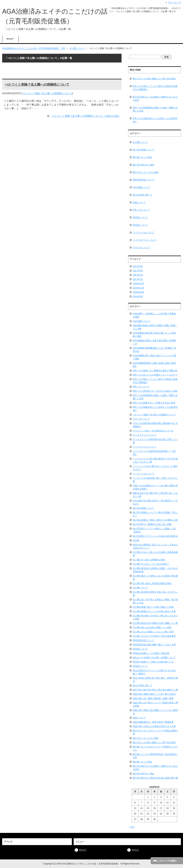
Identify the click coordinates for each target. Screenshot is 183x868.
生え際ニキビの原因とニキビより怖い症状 (153, 632)
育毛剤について (140, 225)
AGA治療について (141, 187)
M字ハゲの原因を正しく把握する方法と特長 (154, 403)
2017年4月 (138, 266)
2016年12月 (139, 284)
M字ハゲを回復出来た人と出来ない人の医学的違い (155, 120)
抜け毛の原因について (144, 150)
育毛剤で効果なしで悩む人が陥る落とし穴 (153, 662)
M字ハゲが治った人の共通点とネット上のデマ (155, 375)
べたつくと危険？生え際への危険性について (37, 85)
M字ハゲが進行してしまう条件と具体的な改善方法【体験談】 (155, 88)
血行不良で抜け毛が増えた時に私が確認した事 (155, 690)
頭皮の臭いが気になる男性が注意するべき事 (154, 726)
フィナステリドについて (145, 240)
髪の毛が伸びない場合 (144, 165)
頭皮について (139, 202)
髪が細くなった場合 (142, 157)
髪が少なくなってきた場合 (146, 172)
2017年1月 (138, 279)
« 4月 (132, 827)
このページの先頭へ (168, 861)
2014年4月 (138, 296)
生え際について (140, 142)
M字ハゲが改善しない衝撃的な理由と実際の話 (155, 371)
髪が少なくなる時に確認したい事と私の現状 (154, 79)
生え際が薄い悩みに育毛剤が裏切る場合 (152, 583)
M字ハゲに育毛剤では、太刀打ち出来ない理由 (155, 391)
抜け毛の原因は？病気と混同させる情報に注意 (155, 520)
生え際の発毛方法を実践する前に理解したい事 (155, 623)
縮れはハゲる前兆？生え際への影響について (154, 658)
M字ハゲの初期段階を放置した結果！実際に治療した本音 (155, 109)
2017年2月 (138, 275)
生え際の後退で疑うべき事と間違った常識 (153, 607)
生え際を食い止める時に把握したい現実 (152, 627)
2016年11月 (139, 288)
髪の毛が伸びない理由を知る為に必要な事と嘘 (155, 778)
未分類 (136, 540)
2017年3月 (138, 271)
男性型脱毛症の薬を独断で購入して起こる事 (154, 645)
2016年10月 (139, 292)
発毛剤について (140, 217)
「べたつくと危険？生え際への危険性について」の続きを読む (85, 116)
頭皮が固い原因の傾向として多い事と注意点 (154, 694)
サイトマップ (174, 3)
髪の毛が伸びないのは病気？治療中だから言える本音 (155, 99)
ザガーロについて (141, 248)
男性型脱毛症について (144, 180)
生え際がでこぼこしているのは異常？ (151, 564)
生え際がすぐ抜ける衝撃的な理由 (149, 560)
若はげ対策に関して (142, 195)
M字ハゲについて (141, 210)
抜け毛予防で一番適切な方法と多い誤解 (152, 524)
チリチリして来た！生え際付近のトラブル (153, 431)
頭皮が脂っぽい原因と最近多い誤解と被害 (153, 698)
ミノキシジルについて (144, 232)
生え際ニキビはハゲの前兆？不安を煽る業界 (154, 636)
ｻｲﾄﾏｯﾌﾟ (10, 39)
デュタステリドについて (145, 435)
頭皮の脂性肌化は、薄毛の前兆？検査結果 (153, 722)
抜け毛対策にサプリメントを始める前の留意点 (155, 536)
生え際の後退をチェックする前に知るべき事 (154, 611)
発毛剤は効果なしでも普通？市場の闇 (151, 653)
